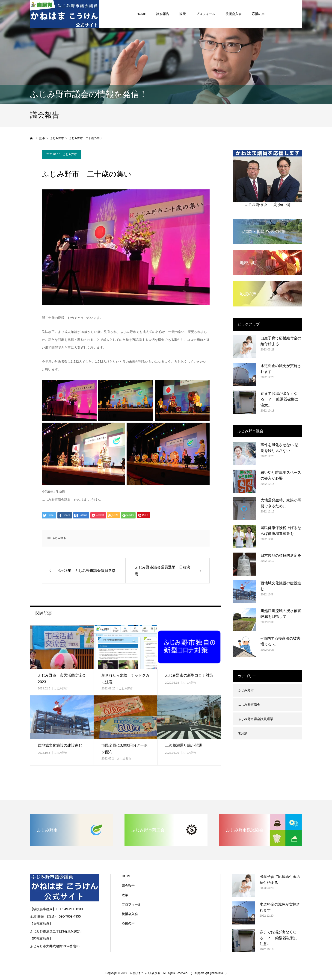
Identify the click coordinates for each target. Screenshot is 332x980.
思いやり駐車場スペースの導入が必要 (281, 475)
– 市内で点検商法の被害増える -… (280, 641)
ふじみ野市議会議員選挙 (255, 719)
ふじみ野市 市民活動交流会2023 (62, 679)
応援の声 (128, 923)
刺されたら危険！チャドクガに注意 (125, 679)
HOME (127, 876)
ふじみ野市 (70, 154)
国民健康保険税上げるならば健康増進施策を (281, 531)
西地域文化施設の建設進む (60, 745)
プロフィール (131, 904)
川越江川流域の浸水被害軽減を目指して (281, 614)
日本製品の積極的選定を (281, 555)
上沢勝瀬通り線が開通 (184, 745)
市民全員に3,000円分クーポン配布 (125, 749)
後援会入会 (130, 914)
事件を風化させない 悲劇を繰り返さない (279, 448)
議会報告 (128, 886)
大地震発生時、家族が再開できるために (281, 503)
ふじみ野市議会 (249, 705)
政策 (125, 895)
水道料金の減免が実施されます (281, 369)
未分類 (243, 733)
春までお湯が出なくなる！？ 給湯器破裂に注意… (279, 399)
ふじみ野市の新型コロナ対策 (189, 675)
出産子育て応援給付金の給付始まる (281, 341)
